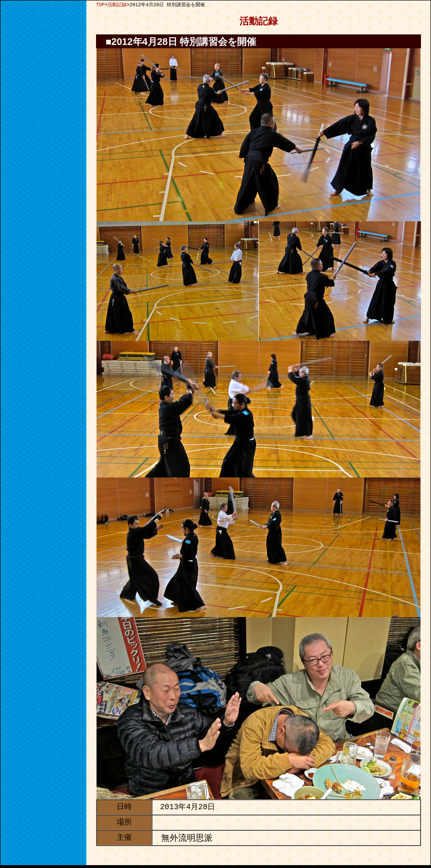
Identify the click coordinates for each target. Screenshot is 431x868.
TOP (100, 5)
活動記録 (117, 5)
